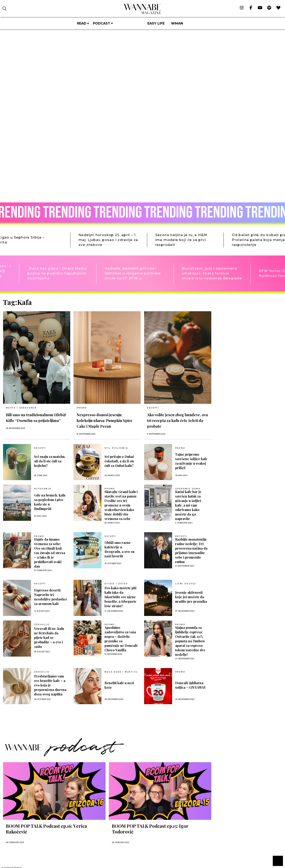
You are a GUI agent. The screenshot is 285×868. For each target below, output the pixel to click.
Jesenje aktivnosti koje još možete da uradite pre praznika (191, 597)
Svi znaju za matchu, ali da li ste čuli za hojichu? (50, 461)
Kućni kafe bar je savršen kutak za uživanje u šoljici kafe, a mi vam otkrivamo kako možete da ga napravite (188, 505)
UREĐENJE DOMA (188, 489)
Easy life (156, 23)
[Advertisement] (245, 327)
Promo (82, 408)
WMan (177, 23)
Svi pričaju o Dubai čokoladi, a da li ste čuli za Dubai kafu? (119, 461)
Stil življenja (116, 448)
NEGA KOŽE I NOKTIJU (121, 672)
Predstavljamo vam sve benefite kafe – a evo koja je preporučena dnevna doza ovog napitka (50, 685)
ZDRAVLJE (42, 625)
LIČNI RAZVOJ (186, 584)
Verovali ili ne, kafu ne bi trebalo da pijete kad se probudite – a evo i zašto (49, 638)
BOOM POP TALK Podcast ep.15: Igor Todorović (150, 829)
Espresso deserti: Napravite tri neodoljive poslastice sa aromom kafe (51, 597)
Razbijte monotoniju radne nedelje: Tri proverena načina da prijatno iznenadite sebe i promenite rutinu (191, 551)
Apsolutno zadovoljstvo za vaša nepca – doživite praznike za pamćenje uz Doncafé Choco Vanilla (121, 639)
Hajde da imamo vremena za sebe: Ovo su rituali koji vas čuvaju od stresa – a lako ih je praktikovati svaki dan (50, 553)
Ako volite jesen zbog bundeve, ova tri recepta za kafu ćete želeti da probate (177, 420)
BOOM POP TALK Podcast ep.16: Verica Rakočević (46, 829)
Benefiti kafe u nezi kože (119, 685)
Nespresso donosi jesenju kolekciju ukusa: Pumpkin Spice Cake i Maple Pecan (105, 420)
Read (82, 23)
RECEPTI (153, 408)
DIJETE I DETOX (116, 584)
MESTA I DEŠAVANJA (21, 408)
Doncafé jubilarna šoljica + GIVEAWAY (190, 685)
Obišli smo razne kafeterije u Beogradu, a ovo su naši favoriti (119, 549)
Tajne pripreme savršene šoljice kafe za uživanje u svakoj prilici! (191, 461)
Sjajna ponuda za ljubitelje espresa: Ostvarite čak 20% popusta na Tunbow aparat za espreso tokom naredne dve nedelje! (190, 641)
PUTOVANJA (43, 489)
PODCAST (102, 23)
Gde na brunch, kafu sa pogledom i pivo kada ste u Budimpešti (50, 502)
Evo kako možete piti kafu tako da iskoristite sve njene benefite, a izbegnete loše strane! (120, 597)
